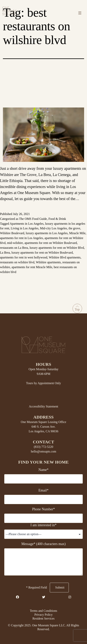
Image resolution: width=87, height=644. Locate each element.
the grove (74, 228)
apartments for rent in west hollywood (24, 257)
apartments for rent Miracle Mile (32, 267)
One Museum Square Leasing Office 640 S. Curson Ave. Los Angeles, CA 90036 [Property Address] (43, 427)
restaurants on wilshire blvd (17, 262)
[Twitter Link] (44, 597)
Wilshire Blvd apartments (65, 257)
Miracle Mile (77, 233)
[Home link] (9, 10)
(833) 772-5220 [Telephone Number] (44, 447)
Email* (44, 490)
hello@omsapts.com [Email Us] (43, 451)
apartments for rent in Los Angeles (22, 238)
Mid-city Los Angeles (53, 228)
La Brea (5, 253)
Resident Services (43, 618)
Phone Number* (43, 509)
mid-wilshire (15, 243)
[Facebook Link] (17, 597)
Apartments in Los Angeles (27, 224)
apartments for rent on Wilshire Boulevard (51, 243)
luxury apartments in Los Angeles (47, 233)
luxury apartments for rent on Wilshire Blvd (57, 248)
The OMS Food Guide (33, 219)
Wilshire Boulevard (12, 233)
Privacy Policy (44, 615)
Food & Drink (57, 219)
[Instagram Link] (70, 597)
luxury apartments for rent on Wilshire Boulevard (42, 253)
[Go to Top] (77, 309)
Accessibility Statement (44, 406)
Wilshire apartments (48, 262)
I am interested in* (43, 525)
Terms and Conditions (43, 611)
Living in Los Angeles (25, 228)
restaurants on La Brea (14, 248)
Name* (44, 470)
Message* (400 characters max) (43, 544)
